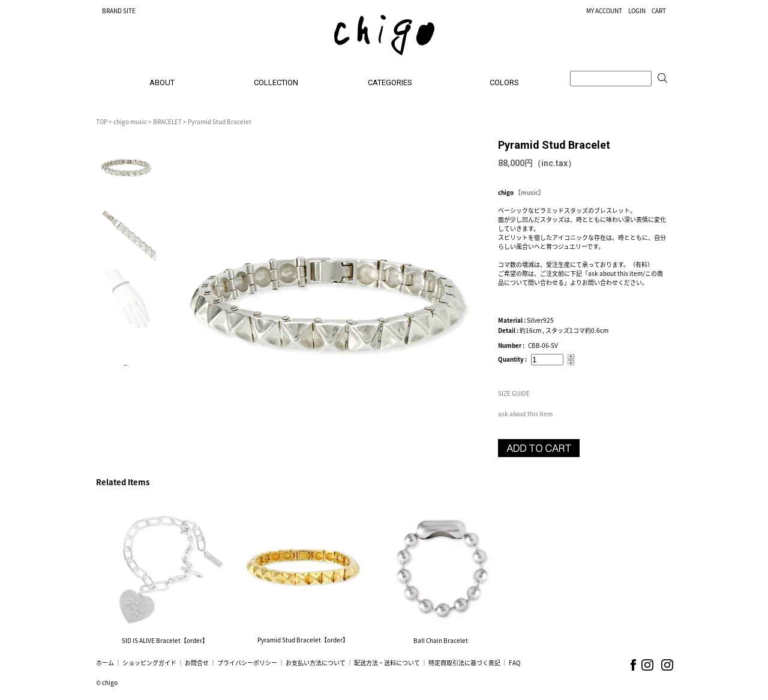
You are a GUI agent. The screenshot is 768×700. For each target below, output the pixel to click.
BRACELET (167, 121)
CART (659, 10)
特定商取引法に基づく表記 (464, 663)
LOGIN (637, 10)
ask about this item (525, 414)
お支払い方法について (316, 663)
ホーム (105, 663)
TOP (102, 121)
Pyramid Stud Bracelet (220, 121)
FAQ (514, 663)
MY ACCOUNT (604, 10)
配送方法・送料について (387, 663)
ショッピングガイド (149, 663)
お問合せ (197, 663)
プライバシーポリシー (247, 663)
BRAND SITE (119, 10)
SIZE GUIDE (514, 393)
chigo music (130, 121)
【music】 (529, 192)
